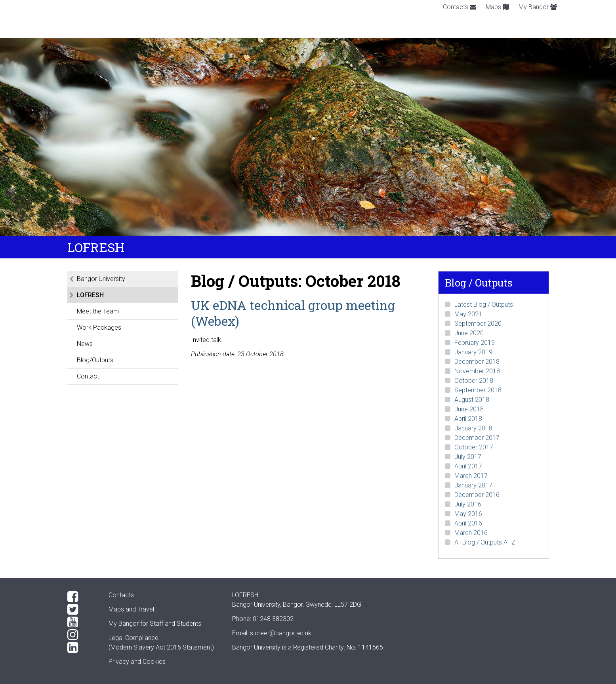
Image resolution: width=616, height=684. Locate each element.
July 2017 (468, 457)
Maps (497, 7)
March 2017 (471, 476)
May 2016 (468, 514)
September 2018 (478, 390)
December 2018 (477, 362)
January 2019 (473, 352)
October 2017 (474, 447)
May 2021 (468, 314)
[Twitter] (82, 609)
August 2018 (472, 400)
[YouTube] (82, 622)
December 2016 (477, 495)
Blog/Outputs (95, 360)
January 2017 (473, 485)
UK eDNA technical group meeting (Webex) (293, 313)
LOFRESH (90, 295)
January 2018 (473, 428)
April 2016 (468, 523)
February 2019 (475, 343)
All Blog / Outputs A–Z (485, 542)
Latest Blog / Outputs (484, 305)
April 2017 (468, 466)
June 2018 (469, 409)
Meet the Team (98, 311)
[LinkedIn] (82, 648)
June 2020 (469, 333)
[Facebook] (82, 597)
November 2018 (477, 371)
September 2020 (478, 324)
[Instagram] (82, 635)
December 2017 (477, 438)
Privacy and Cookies (137, 662)
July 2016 (468, 504)
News (85, 344)
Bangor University (101, 279)
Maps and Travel (131, 609)
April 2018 (468, 419)
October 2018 (474, 381)
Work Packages (99, 328)
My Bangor (538, 7)
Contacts (460, 7)
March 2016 (471, 533)
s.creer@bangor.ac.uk (281, 633)
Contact (88, 376)
